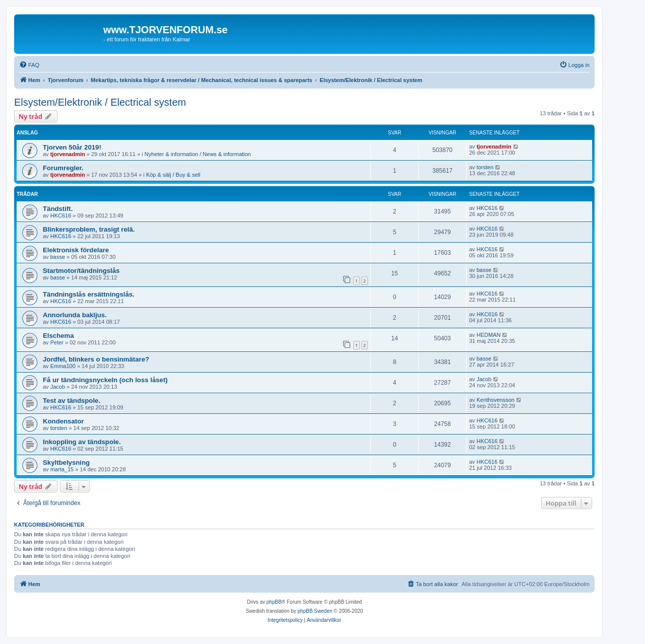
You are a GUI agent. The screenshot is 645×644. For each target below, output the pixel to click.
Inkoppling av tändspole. (82, 442)
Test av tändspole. (72, 401)
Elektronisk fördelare (76, 250)
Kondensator (63, 421)
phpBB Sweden (315, 611)
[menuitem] (29, 65)
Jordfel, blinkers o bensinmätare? (96, 359)
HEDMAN (489, 335)
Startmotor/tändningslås (81, 271)
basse (58, 257)
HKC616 (61, 216)
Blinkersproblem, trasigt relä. (89, 229)
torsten (485, 167)
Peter (57, 342)
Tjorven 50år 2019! (72, 147)
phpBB (274, 602)
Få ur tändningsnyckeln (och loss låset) (105, 380)
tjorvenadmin (68, 154)
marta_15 (62, 469)
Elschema (58, 336)
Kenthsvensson (496, 400)
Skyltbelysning (66, 462)
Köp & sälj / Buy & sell (173, 175)
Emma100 (63, 366)
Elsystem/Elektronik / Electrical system (100, 102)
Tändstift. (58, 209)
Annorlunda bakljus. (75, 315)
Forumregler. (63, 168)
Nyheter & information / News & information (198, 154)
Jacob (58, 387)
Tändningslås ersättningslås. (89, 294)
